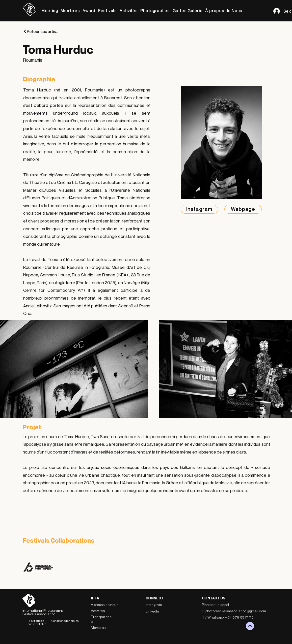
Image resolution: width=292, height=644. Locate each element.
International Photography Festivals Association (43, 612)
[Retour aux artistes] (41, 31)
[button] (50, 11)
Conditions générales (65, 621)
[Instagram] (199, 209)
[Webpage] (243, 209)
